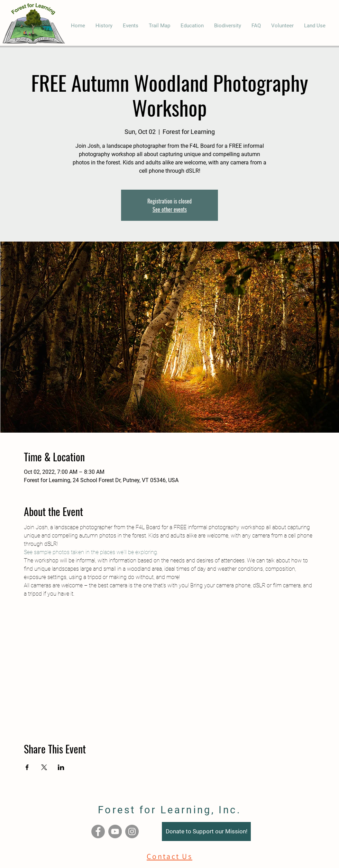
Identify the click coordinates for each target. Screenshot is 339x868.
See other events (170, 209)
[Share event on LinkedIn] (61, 767)
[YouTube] (115, 831)
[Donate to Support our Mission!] (206, 831)
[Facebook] (98, 831)
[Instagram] (132, 831)
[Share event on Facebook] (27, 767)
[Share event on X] (44, 767)
